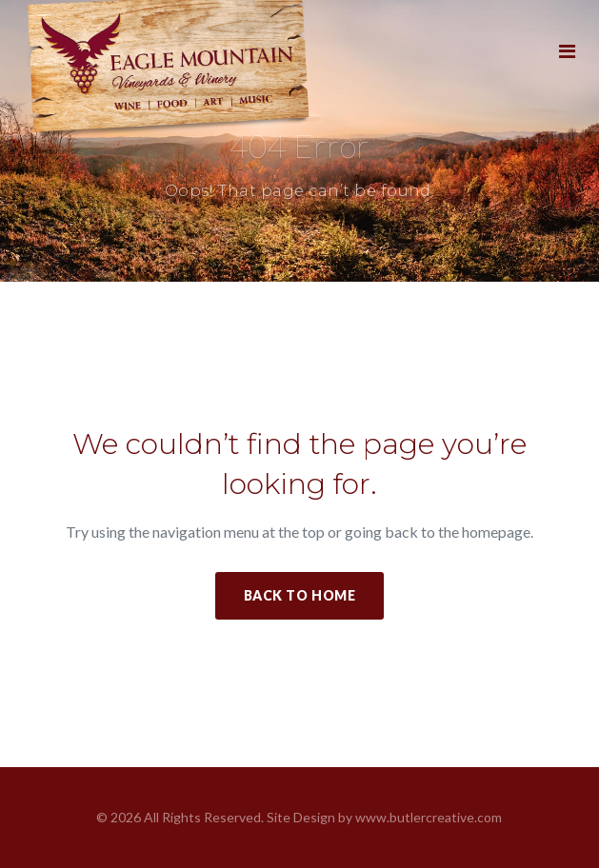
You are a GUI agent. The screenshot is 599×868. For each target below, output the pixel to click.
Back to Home (300, 595)
